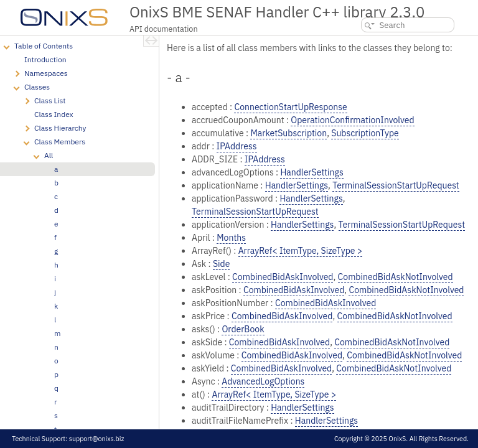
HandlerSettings (312, 172)
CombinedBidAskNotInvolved (396, 277)
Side (221, 264)
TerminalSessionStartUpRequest (396, 185)
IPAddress (237, 146)
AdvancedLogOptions (263, 381)
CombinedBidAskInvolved (283, 277)
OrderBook (243, 329)
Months (231, 238)
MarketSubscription (288, 133)
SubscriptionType (365, 133)
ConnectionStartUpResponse (290, 107)
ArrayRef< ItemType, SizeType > (301, 251)
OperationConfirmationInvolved (352, 120)
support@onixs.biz (97, 439)
